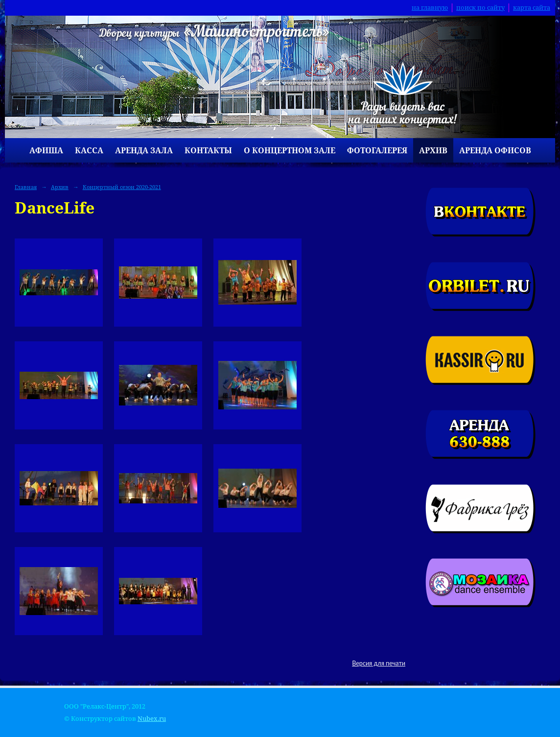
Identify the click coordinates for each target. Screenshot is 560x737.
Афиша (46, 150)
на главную (430, 8)
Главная (26, 187)
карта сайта (532, 8)
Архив (433, 150)
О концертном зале (290, 150)
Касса (89, 150)
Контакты (208, 150)
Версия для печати (379, 663)
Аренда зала (144, 150)
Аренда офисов (495, 150)
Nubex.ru (152, 719)
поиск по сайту (480, 8)
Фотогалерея (377, 150)
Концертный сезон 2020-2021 (122, 187)
